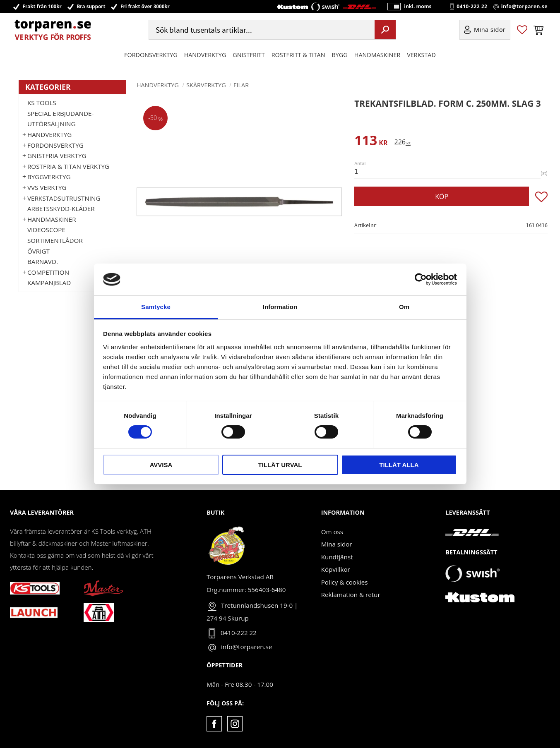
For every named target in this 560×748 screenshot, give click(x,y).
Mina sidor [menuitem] (490, 30)
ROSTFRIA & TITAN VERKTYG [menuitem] (68, 166)
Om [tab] (404, 307)
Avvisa (161, 465)
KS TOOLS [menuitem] (42, 103)
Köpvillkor (336, 569)
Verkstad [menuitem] (421, 55)
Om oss (332, 532)
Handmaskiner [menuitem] (377, 55)
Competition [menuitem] (48, 272)
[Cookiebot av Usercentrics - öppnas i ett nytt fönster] (421, 279)
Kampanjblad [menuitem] (49, 283)
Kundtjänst (337, 557)
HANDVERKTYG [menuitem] (205, 55)
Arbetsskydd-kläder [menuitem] (61, 209)
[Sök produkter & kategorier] (261, 30)
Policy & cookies (345, 582)
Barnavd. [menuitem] (43, 261)
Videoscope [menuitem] (46, 230)
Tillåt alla (399, 465)
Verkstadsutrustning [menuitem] (64, 198)
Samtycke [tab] (156, 307)
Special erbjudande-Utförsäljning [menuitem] (60, 119)
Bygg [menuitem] (340, 55)
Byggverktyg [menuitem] (49, 177)
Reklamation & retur (351, 595)
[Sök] (385, 30)
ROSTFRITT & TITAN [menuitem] (298, 55)
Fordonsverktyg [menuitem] (151, 55)
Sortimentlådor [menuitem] (55, 240)
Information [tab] (280, 307)
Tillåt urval (280, 465)
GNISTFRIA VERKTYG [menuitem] (57, 156)
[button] (522, 30)
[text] (371, 142)
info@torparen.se (524, 7)
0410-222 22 (472, 7)
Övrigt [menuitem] (38, 251)
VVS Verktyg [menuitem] (47, 187)
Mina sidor (337, 544)
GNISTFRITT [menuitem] (249, 55)
